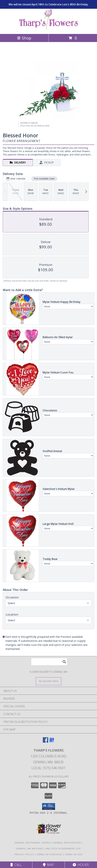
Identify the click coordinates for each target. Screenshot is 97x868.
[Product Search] (49, 662)
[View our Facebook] (45, 742)
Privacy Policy (24, 854)
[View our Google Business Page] (52, 742)
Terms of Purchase (49, 854)
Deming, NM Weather (29, 849)
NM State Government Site (63, 849)
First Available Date (44, 179)
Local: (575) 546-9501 (48, 768)
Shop (24, 38)
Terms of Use (74, 854)
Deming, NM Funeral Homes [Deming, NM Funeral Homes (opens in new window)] (33, 843)
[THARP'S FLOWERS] (49, 29)
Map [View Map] (48, 865)
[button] (49, 806)
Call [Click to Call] (16, 865)
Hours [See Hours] (81, 865)
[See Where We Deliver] (48, 681)
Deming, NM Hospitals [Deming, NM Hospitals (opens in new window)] (68, 843)
